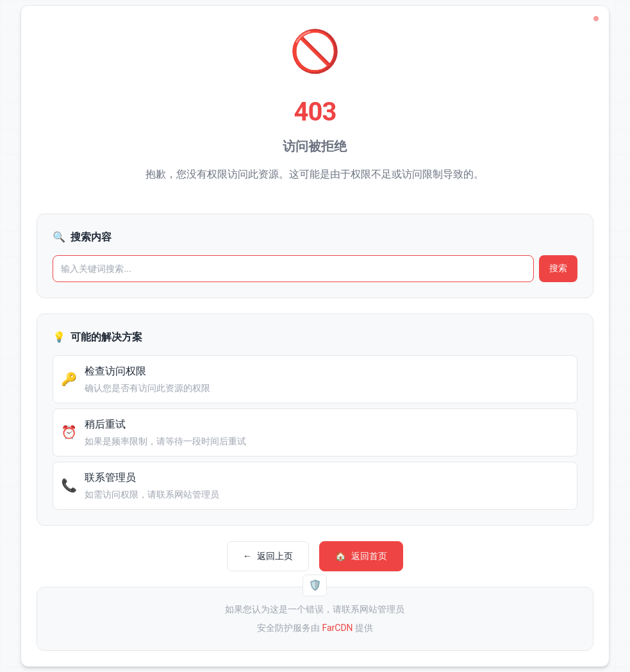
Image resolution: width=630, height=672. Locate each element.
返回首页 (361, 556)
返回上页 (268, 556)
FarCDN (337, 628)
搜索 (558, 268)
